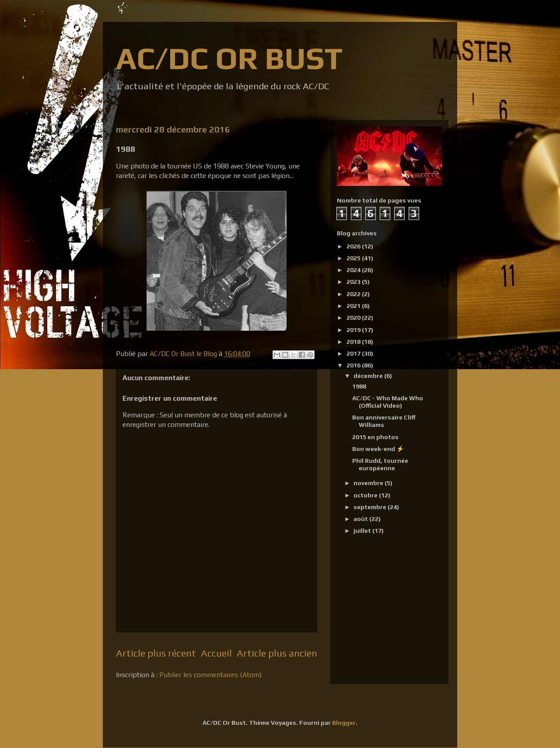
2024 (354, 270)
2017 (354, 353)
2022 (354, 294)
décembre (369, 376)
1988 (359, 386)
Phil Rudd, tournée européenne (380, 464)
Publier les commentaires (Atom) (210, 675)
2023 (354, 282)
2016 (354, 365)
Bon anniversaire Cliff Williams (384, 421)
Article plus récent (156, 653)
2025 (354, 258)
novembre (369, 483)
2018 (354, 342)
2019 (354, 330)
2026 (354, 246)
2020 (354, 318)
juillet (363, 531)
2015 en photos (375, 437)
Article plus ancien (277, 653)
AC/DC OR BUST (229, 58)
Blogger (344, 723)
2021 (354, 306)
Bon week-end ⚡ (378, 449)
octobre (366, 495)
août (361, 519)
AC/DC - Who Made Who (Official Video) (388, 402)
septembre (371, 507)
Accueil (216, 653)
